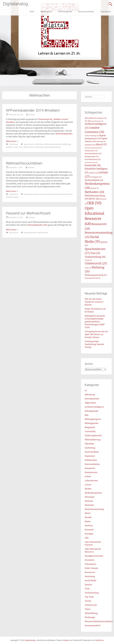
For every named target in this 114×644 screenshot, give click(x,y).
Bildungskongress (93, 419)
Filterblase (89, 444)
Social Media (90, 580)
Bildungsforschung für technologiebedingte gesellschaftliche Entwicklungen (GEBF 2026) (95, 322)
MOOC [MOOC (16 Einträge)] (94, 199)
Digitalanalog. (16, 4)
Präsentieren (90, 564)
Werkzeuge (13, 144)
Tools (87, 589)
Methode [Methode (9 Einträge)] (94, 188)
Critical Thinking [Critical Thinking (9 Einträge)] (92, 136)
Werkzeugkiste (65, 11)
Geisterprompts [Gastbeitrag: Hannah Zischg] (94, 344)
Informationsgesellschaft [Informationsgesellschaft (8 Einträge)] (93, 148)
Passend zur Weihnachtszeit (28, 213)
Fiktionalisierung (93, 440)
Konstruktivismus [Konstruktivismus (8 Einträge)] (91, 162)
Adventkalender (30, 233)
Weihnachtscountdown (24, 163)
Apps (26, 144)
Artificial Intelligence (94, 407)
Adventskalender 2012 (37, 225)
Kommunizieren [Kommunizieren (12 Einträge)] (93, 154)
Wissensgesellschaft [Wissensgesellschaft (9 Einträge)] (93, 278)
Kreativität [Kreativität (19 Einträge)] (93, 165)
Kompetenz (90, 468)
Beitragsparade (92, 411)
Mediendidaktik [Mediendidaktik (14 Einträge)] (94, 180)
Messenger (90, 497)
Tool (21, 147)
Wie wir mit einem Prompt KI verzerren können (94, 302)
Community (90, 431)
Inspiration (13, 194)
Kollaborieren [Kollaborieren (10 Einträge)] (91, 151)
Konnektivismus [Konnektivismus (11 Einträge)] (93, 159)
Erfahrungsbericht (93, 435)
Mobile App (66, 144)
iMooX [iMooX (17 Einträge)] (101, 145)
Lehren (88, 476)
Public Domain (91, 568)
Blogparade (90, 427)
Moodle (88, 517)
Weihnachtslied (12, 197)
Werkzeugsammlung (52, 147)
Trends (88, 601)
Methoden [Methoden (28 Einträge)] (94, 192)
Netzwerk (89, 530)
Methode (89, 501)
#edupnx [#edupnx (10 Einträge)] (102, 118)
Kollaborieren (91, 460)
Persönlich (90, 560)
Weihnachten (29, 147)
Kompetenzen (91, 472)
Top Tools (89, 597)
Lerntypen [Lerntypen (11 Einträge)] (96, 177)
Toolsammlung (92, 593)
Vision (88, 609)
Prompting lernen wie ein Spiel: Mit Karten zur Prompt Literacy (96, 334)
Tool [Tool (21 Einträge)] (95, 253)
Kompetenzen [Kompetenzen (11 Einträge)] (92, 157)
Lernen (88, 485)
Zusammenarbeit (93, 625)
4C (86, 390)
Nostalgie (89, 534)
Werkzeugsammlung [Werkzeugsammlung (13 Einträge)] (96, 275)
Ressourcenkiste (86, 11)
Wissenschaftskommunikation (99, 621)
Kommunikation (92, 464)
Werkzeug (39, 147)
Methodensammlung (53, 144)
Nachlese (89, 526)
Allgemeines (46, 11)
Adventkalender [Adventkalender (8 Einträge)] (97, 121)
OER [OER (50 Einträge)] (94, 203)
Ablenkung (90, 395)
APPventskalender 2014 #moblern (33, 110)
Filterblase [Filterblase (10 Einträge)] (90, 145)
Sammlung (90, 576)
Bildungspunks (92, 423)
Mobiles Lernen (12, 147)
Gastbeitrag (90, 448)
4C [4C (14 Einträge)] (88, 121)
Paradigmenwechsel (94, 556)
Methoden (39, 144)
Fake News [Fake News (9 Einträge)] (101, 142)
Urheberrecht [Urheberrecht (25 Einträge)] (96, 263)
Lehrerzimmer (91, 481)
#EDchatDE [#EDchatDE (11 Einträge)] (91, 118)
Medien (88, 489)
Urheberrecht (91, 605)
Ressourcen (38, 194)
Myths (88, 521)
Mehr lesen (12, 141)
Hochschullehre (92, 452)
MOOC (88, 513)
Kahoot (31, 144)
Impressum (106, 11)
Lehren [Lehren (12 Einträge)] (93, 173)
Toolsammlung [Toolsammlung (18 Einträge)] (95, 257)
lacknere (32, 115)
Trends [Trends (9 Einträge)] (88, 260)
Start (32, 11)
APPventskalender (64, 134)
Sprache (88, 585)
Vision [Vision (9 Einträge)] (88, 268)
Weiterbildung (91, 613)
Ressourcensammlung (52, 194)
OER (87, 538)
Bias (87, 415)
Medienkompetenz (93, 493)
